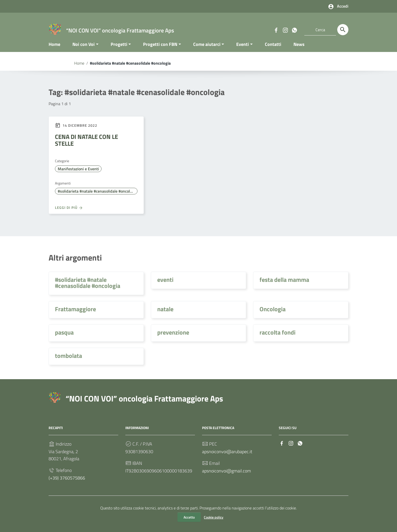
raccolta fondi (277, 337)
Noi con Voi (84, 49)
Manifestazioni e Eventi (78, 174)
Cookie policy (214, 517)
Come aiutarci (207, 49)
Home (54, 49)
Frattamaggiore (75, 314)
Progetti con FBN (160, 49)
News (299, 49)
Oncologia (273, 314)
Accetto (189, 517)
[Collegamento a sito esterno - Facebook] (276, 30)
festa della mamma (284, 285)
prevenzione (173, 337)
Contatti (273, 49)
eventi (165, 285)
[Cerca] (343, 30)
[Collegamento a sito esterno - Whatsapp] (294, 30)
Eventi (243, 49)
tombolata (68, 361)
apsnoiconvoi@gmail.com (226, 476)
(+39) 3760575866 (67, 483)
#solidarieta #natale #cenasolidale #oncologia (97, 196)
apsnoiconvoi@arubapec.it (227, 457)
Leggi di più (69, 212)
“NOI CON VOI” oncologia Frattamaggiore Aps (144, 403)
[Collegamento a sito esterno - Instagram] (285, 30)
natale (165, 314)
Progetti (119, 49)
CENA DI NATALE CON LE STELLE (86, 145)
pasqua (64, 337)
